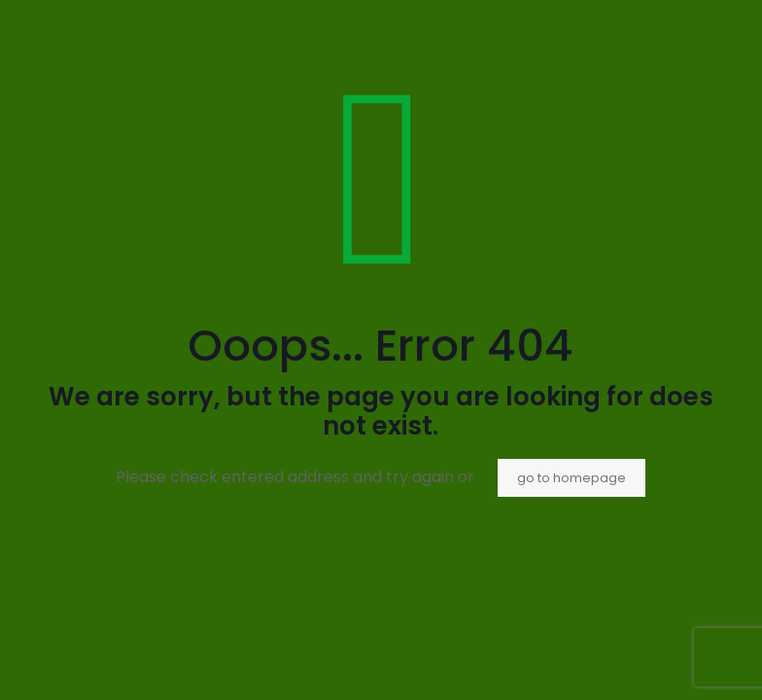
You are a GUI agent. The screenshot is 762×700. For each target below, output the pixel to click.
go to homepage (571, 478)
